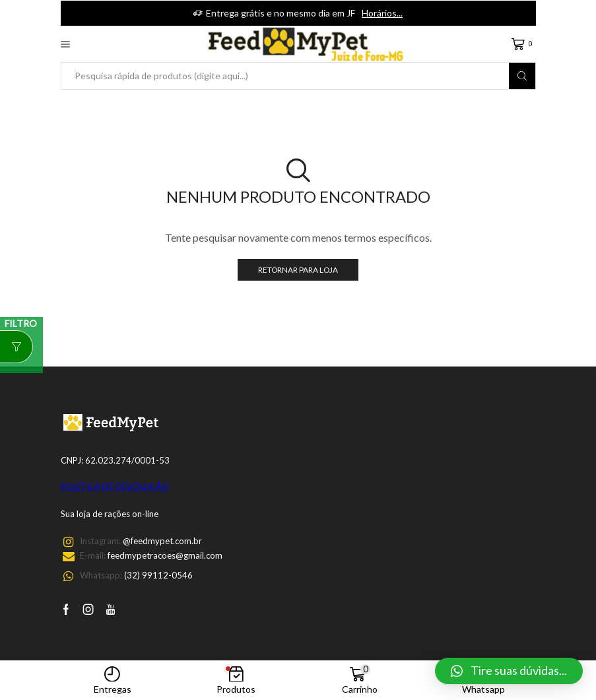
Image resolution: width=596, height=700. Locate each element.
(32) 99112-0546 (158, 575)
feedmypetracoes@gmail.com (165, 555)
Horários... (382, 13)
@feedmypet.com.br (162, 541)
